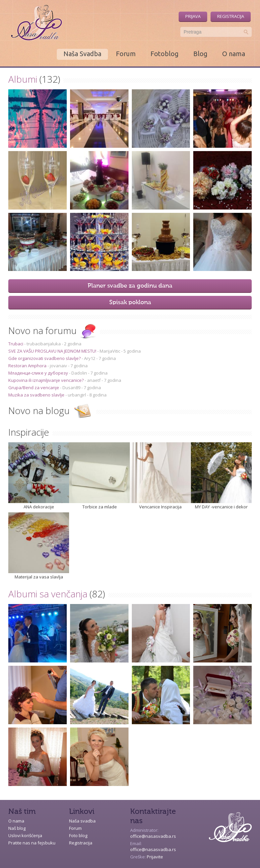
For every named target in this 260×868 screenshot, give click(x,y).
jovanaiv (58, 366)
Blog (200, 54)
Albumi (23, 79)
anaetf (94, 380)
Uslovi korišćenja (25, 835)
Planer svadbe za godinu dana (130, 286)
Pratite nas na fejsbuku (32, 843)
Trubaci (16, 344)
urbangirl (77, 395)
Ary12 (90, 358)
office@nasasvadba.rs (153, 836)
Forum (126, 54)
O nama (234, 54)
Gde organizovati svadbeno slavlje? (45, 358)
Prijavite (155, 857)
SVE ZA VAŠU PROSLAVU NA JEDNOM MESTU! (53, 351)
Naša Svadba (82, 54)
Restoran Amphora (28, 366)
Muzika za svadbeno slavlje (37, 395)
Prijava (193, 16)
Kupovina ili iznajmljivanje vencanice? (46, 380)
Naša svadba (82, 821)
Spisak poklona (130, 303)
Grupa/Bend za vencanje (34, 388)
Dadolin (79, 373)
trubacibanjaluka (44, 344)
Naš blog (17, 828)
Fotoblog (165, 54)
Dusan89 (71, 388)
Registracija (231, 16)
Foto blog (78, 835)
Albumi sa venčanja (48, 594)
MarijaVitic (110, 351)
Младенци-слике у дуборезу (39, 373)
